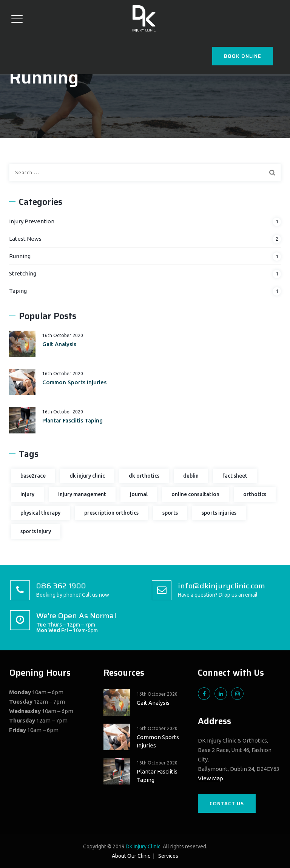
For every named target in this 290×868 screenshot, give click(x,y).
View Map (211, 778)
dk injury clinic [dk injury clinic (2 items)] (87, 476)
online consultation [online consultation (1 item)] (195, 494)
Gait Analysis (59, 344)
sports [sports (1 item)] (170, 513)
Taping (18, 291)
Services (168, 856)
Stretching (23, 273)
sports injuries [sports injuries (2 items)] (219, 513)
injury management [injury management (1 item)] (82, 494)
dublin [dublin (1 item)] (191, 476)
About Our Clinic (131, 856)
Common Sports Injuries (74, 382)
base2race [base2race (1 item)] (33, 476)
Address (214, 721)
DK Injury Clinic (143, 846)
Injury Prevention (32, 221)
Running (20, 256)
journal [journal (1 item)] (139, 494)
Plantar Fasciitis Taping (72, 420)
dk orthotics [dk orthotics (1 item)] (144, 476)
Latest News (25, 239)
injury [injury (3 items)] (27, 494)
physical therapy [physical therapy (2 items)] (40, 513)
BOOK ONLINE (243, 56)
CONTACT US (227, 804)
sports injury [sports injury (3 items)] (36, 531)
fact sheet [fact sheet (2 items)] (235, 476)
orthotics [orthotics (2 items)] (255, 494)
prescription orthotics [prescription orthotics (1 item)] (111, 513)
